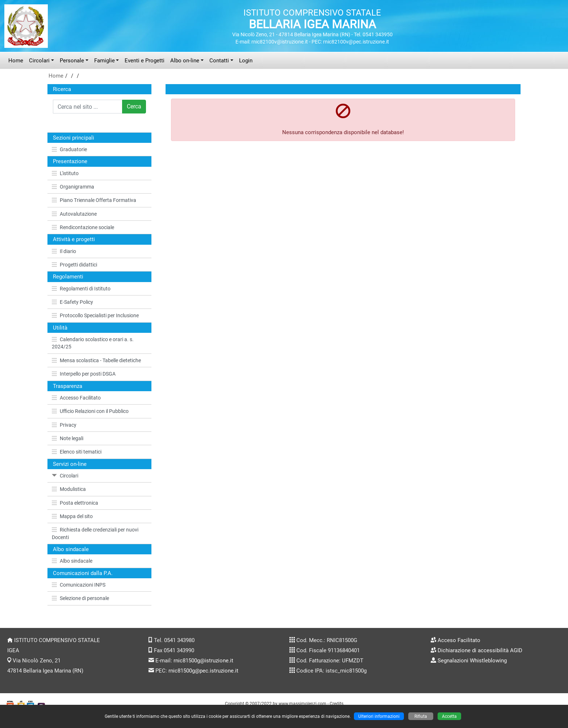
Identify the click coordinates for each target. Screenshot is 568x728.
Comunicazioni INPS (79, 585)
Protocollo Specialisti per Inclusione (95, 315)
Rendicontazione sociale (83, 227)
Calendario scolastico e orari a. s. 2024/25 (93, 343)
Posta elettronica (75, 503)
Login (246, 61)
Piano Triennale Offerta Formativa (94, 200)
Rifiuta (421, 716)
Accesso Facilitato (76, 398)
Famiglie (105, 61)
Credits (337, 704)
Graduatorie (69, 149)
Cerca (134, 106)
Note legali (68, 438)
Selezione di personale (80, 598)
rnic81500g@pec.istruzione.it (203, 671)
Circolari (39, 61)
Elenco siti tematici (77, 452)
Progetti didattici (74, 265)
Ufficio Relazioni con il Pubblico (90, 411)
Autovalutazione (74, 214)
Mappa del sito (72, 516)
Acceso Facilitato (459, 640)
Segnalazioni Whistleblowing (472, 661)
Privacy (64, 425)
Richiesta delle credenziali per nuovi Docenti (95, 533)
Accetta (449, 716)
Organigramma (73, 187)
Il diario (64, 251)
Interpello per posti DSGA (84, 374)
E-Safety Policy (72, 302)
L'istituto (65, 173)
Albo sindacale (72, 561)
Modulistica (69, 489)
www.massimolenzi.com (302, 704)
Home (16, 61)
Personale (72, 61)
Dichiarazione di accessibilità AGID (480, 650)
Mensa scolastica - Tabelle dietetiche (96, 360)
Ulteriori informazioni (379, 716)
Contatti (219, 61)
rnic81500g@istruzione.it (203, 661)
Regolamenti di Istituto (81, 289)
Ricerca (62, 89)
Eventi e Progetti (145, 61)
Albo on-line (185, 61)
